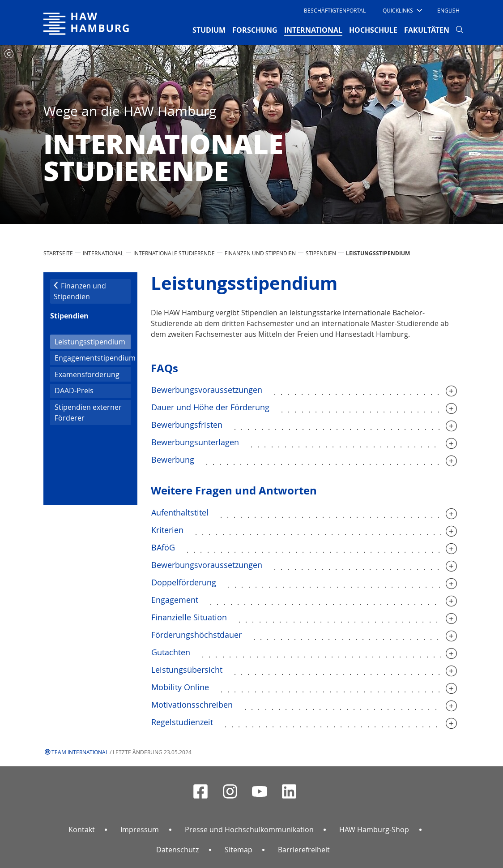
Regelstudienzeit (182, 722)
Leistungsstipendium (93, 341)
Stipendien (321, 253)
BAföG (163, 547)
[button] (402, 10)
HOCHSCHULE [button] (373, 30)
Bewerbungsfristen (187, 425)
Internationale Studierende (174, 253)
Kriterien (167, 530)
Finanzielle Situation (189, 617)
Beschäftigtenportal (335, 10)
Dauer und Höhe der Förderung (210, 407)
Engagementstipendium (93, 358)
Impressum (140, 829)
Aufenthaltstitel (180, 512)
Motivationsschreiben (192, 705)
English (448, 10)
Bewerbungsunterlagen (195, 442)
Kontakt (82, 829)
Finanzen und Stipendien (260, 253)
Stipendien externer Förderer (88, 413)
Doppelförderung (184, 582)
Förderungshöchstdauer (196, 635)
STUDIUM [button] (209, 30)
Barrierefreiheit (304, 850)
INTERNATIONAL (103, 253)
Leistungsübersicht (187, 670)
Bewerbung (173, 460)
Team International (80, 752)
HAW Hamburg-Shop (374, 829)
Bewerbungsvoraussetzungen (207, 390)
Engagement (175, 600)
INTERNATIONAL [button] (313, 30)
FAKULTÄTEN (427, 30)
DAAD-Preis (74, 391)
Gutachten (171, 652)
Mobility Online (180, 687)
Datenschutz (177, 850)
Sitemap (239, 850)
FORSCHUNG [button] (255, 30)
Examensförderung (87, 374)
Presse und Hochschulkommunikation (249, 829)
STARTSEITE (58, 253)
